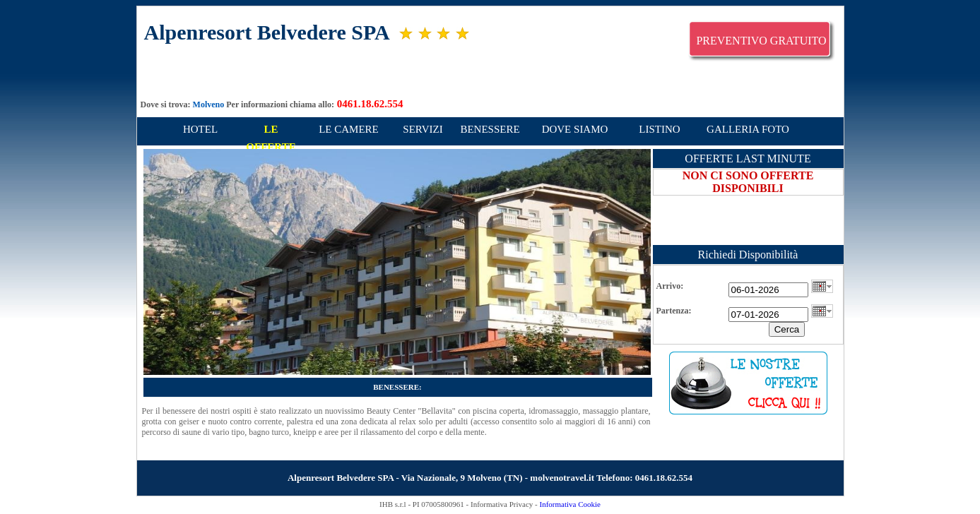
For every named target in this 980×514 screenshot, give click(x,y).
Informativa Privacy (502, 504)
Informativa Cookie (569, 504)
